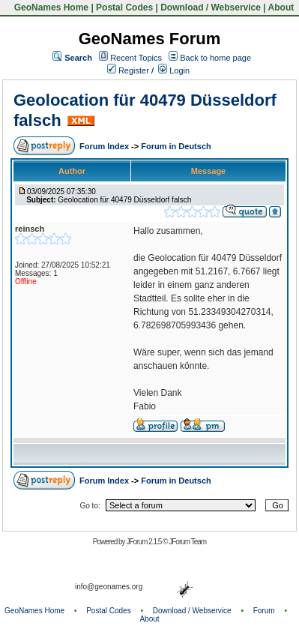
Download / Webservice (211, 7)
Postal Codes (124, 7)
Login (174, 70)
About (281, 7)
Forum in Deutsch (176, 146)
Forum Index (105, 146)
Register (128, 70)
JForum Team (187, 542)
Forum (264, 611)
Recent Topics (136, 58)
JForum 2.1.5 (144, 542)
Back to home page (215, 58)
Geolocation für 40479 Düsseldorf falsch (124, 200)
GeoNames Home (50, 7)
